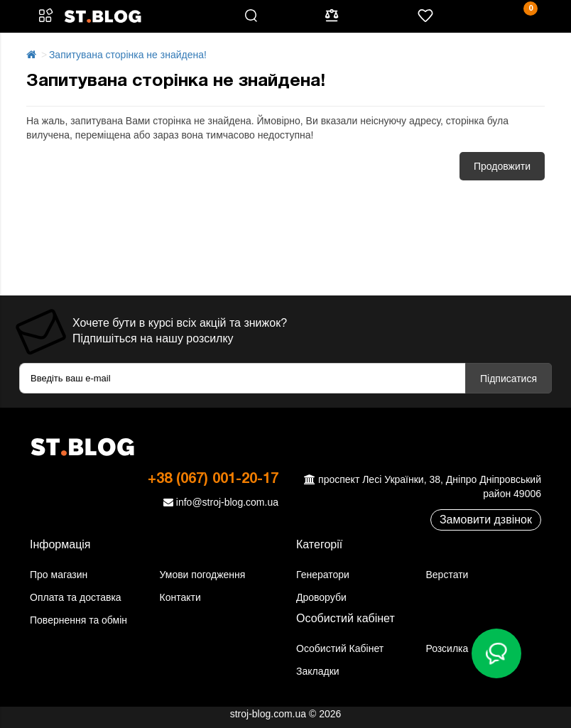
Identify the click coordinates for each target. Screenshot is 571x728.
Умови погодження (203, 575)
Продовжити (502, 166)
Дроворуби (321, 597)
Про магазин (59, 575)
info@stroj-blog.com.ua (219, 502)
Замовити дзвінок (486, 520)
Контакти (180, 597)
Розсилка (447, 648)
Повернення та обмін (78, 620)
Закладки (318, 671)
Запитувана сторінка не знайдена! (128, 55)
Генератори (323, 575)
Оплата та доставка (76, 597)
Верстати (447, 575)
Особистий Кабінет (340, 648)
